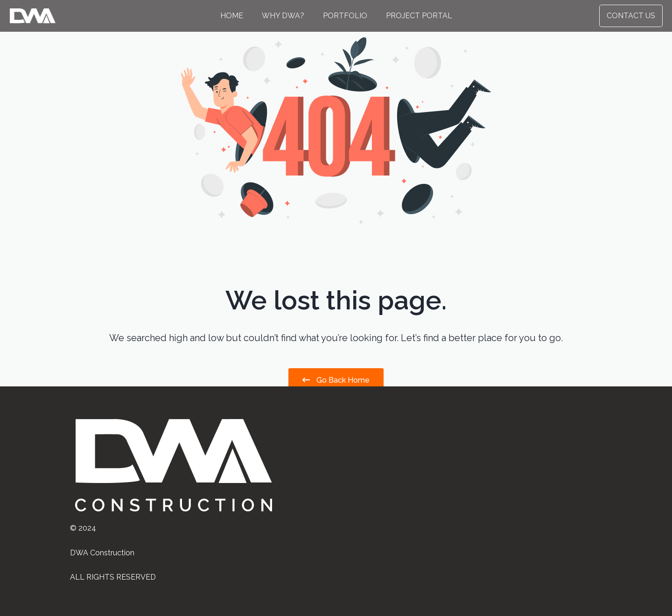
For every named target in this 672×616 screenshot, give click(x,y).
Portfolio (345, 16)
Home (232, 16)
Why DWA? (283, 16)
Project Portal (419, 16)
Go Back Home (336, 380)
